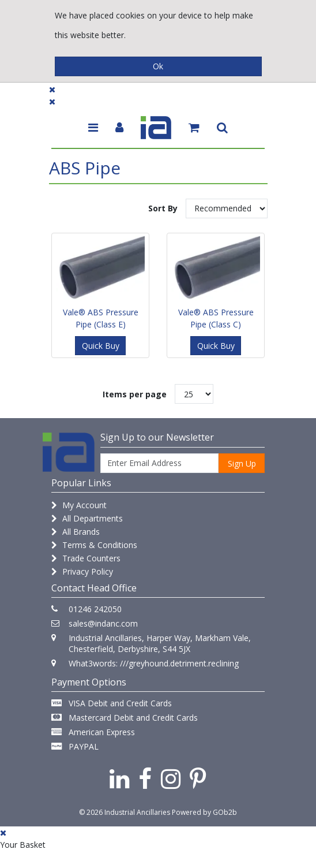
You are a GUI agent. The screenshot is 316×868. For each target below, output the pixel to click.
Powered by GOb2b (204, 812)
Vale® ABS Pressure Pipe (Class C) (216, 318)
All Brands (76, 532)
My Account (79, 505)
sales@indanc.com (103, 623)
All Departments (87, 518)
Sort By (163, 208)
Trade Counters (86, 558)
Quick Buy (101, 346)
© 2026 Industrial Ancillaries (125, 812)
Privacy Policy (82, 571)
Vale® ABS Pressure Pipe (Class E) (101, 318)
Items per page (135, 394)
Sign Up (242, 463)
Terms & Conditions (94, 545)
